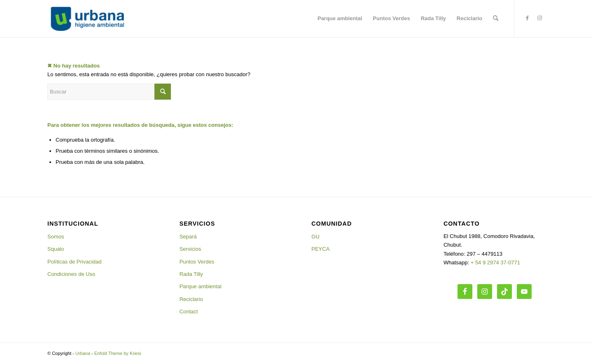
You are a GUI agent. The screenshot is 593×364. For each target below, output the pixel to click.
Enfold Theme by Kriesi (118, 353)
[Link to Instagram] (539, 18)
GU (315, 237)
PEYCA (320, 249)
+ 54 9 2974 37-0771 (495, 262)
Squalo (56, 249)
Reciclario (191, 299)
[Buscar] (496, 19)
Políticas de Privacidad (75, 262)
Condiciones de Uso (71, 274)
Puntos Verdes (197, 262)
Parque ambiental (201, 286)
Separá (188, 237)
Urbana (83, 353)
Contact (189, 311)
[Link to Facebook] (527, 18)
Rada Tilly (191, 274)
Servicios (190, 249)
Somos (56, 237)
